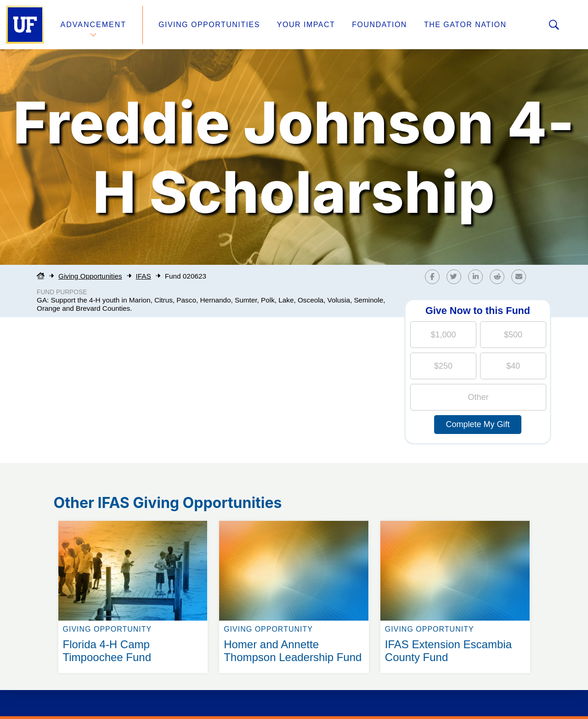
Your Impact (306, 25)
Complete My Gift (478, 424)
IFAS (144, 276)
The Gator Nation (465, 25)
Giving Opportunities (209, 25)
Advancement (94, 25)
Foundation (379, 25)
